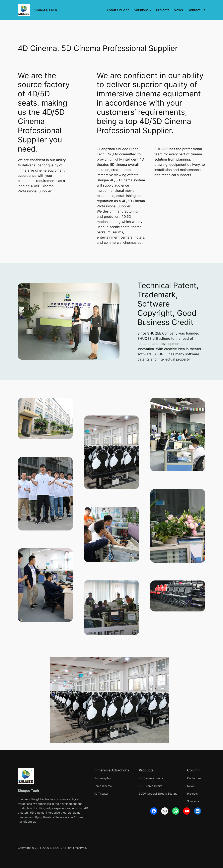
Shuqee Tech (46, 10)
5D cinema (119, 165)
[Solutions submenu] (150, 10)
